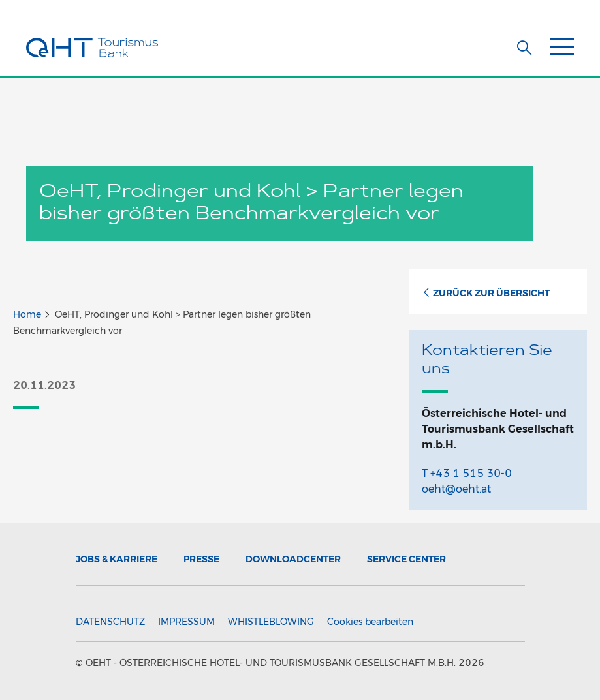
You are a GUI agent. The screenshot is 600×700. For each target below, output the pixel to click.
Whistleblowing (271, 622)
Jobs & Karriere (117, 559)
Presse (201, 559)
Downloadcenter (293, 559)
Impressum (186, 622)
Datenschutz (110, 622)
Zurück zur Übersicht (486, 293)
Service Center (406, 559)
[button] (524, 48)
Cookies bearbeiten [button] (370, 622)
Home (27, 314)
